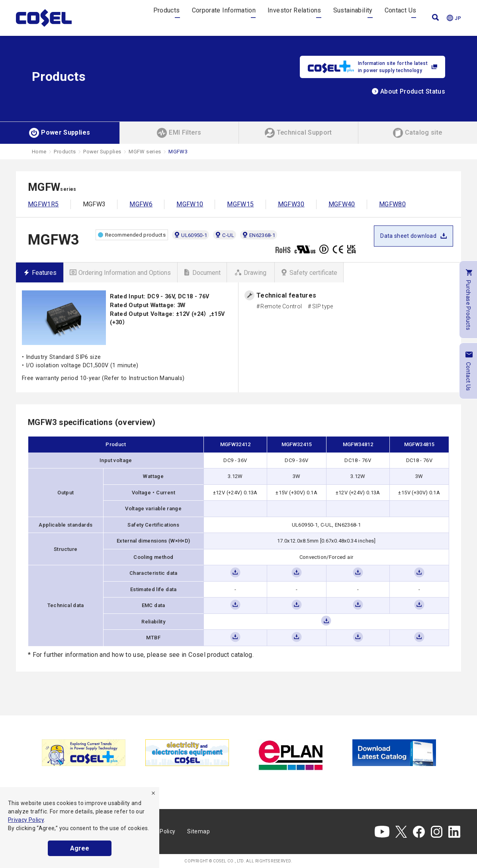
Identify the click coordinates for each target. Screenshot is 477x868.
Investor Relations (294, 18)
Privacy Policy (26, 820)
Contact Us (401, 18)
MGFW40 (342, 204)
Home (39, 152)
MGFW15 (240, 204)
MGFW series (145, 152)
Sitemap (198, 831)
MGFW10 (190, 204)
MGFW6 (141, 204)
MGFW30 (291, 204)
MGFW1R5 (43, 204)
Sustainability (353, 18)
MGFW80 (392, 204)
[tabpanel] (84, 753)
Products (167, 18)
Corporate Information (224, 18)
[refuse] (153, 793)
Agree (80, 848)
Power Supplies (102, 152)
